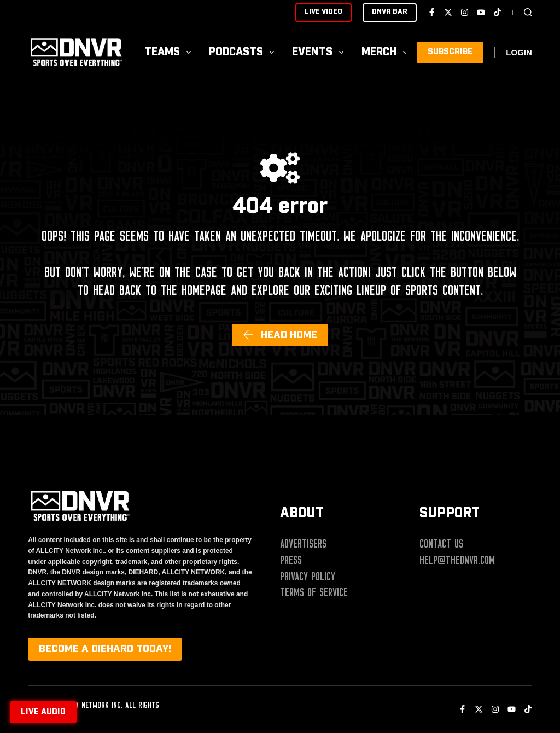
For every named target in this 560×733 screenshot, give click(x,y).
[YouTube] (481, 12)
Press (291, 560)
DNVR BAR (390, 12)
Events (320, 52)
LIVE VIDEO (323, 12)
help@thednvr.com (457, 560)
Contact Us (441, 544)
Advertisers (303, 544)
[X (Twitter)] (448, 12)
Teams (170, 52)
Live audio (43, 712)
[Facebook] (432, 12)
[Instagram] (465, 12)
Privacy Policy (308, 577)
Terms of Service (314, 592)
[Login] (519, 53)
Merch (387, 52)
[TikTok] (497, 12)
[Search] (528, 12)
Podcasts (244, 52)
